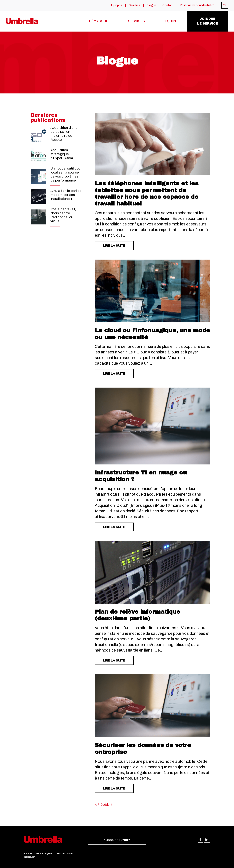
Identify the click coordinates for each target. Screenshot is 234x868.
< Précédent (104, 805)
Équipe (171, 21)
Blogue (151, 5)
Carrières (134, 5)
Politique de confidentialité (197, 5)
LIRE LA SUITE (114, 246)
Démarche (99, 21)
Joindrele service (208, 21)
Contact (168, 5)
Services (136, 21)
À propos (116, 5)
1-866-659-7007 (117, 840)
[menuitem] (225, 5)
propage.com (30, 857)
